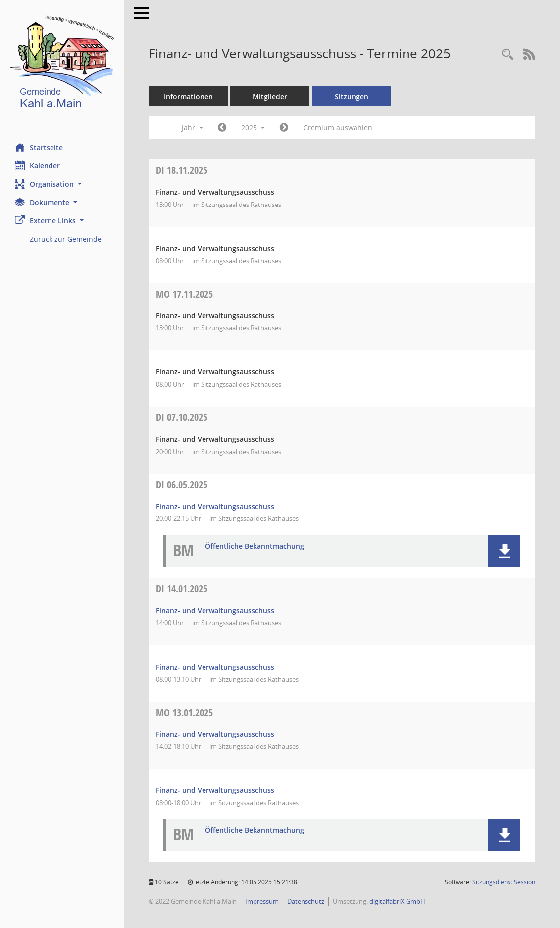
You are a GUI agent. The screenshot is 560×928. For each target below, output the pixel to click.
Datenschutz (306, 901)
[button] (62, 184)
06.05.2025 (182, 485)
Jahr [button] (192, 128)
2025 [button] (253, 128)
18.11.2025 (182, 170)
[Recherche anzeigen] (508, 55)
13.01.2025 (184, 712)
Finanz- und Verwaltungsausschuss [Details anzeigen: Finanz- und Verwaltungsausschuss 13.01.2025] (215, 734)
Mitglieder (270, 96)
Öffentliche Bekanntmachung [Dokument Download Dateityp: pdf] (255, 546)
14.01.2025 (182, 589)
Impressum (262, 901)
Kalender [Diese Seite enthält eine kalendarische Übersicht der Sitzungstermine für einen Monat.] (37, 165)
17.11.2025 (184, 294)
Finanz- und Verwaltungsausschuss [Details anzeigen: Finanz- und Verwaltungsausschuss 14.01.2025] (215, 610)
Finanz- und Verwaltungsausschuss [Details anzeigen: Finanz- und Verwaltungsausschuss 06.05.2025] (215, 506)
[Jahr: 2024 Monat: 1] (222, 128)
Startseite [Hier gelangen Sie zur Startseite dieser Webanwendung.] (39, 147)
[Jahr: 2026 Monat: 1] (284, 128)
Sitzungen (352, 96)
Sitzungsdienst (504, 882)
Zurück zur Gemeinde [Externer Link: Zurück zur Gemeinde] (66, 239)
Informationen (188, 96)
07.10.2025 (182, 417)
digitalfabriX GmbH (397, 901)
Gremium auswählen (338, 128)
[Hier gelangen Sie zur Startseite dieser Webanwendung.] (62, 64)
